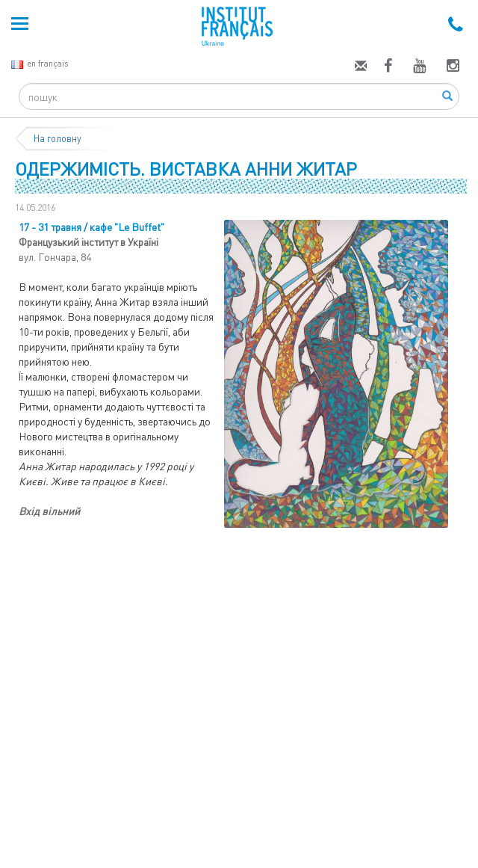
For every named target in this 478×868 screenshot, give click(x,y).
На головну (58, 138)
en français (40, 63)
